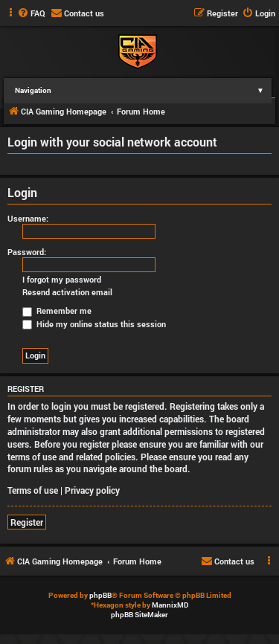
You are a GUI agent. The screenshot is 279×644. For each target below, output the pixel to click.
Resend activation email (67, 292)
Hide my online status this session (94, 324)
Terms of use (33, 490)
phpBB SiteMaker (139, 615)
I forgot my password (62, 280)
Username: (28, 218)
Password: (27, 252)
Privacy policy (92, 490)
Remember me (57, 310)
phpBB (100, 595)
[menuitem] (31, 13)
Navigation (143, 90)
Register (27, 522)
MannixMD (170, 605)
